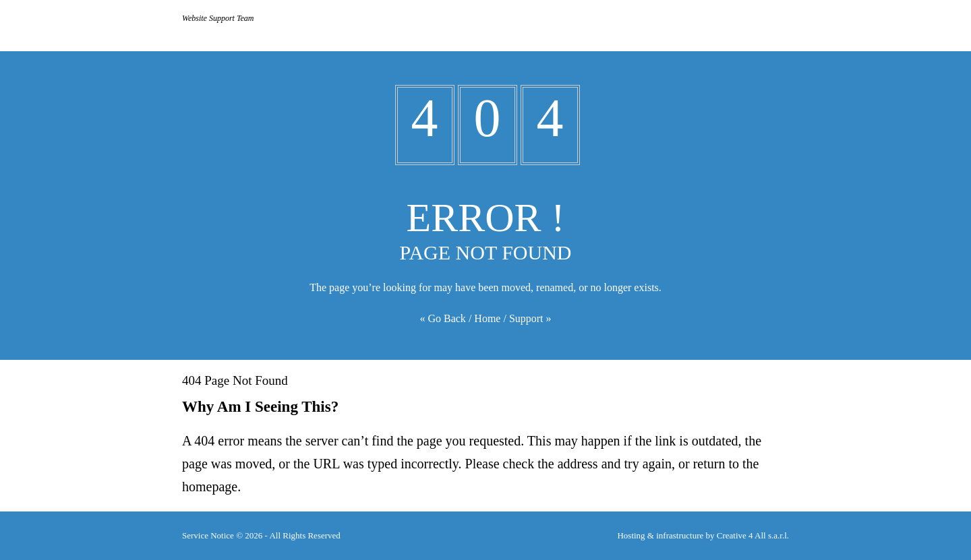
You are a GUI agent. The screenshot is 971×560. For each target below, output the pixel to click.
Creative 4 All (753, 535)
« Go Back (442, 318)
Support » (530, 318)
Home (487, 318)
